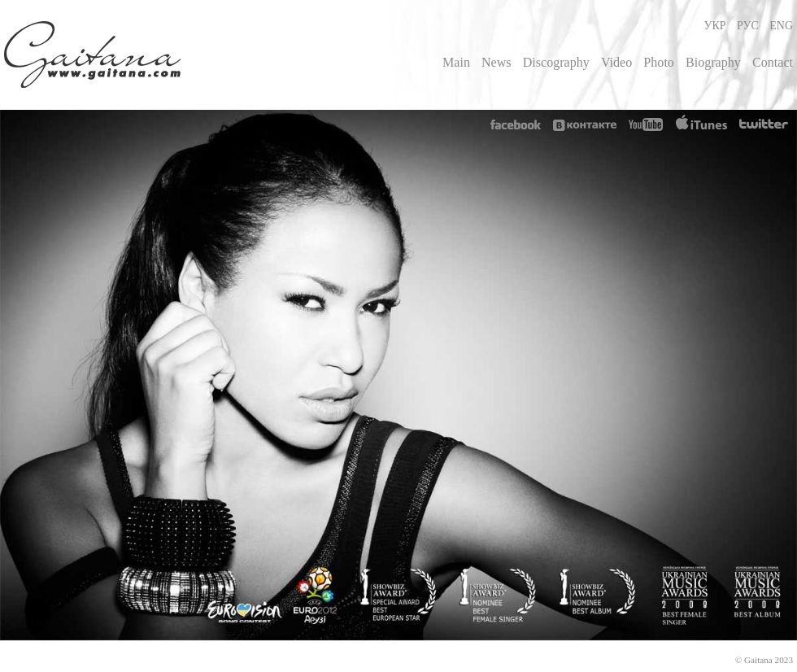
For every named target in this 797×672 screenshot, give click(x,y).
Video (616, 62)
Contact (773, 62)
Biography (713, 62)
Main (456, 62)
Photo (659, 62)
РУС (748, 26)
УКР (714, 26)
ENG (781, 26)
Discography (556, 62)
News (496, 62)
